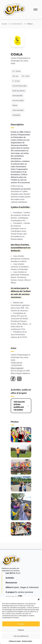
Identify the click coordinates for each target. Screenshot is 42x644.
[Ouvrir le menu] (36, 10)
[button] (39, 599)
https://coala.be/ (17, 368)
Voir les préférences (21, 636)
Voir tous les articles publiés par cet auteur (19, 406)
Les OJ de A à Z (17, 24)
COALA (30, 24)
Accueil (4, 24)
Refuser (21, 630)
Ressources (11, 583)
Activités (10, 578)
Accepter (21, 624)
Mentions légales (27, 641)
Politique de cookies (15, 641)
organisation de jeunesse (21, 189)
